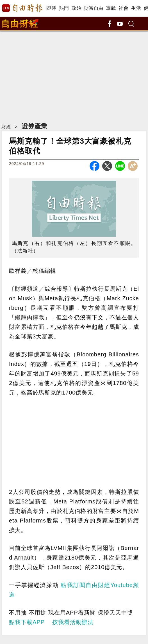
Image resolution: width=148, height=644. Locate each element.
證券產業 (35, 126)
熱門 (64, 8)
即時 (51, 8)
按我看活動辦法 (73, 622)
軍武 (111, 8)
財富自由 (94, 8)
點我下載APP (27, 622)
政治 (77, 8)
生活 (136, 8)
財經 (6, 127)
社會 (123, 8)
